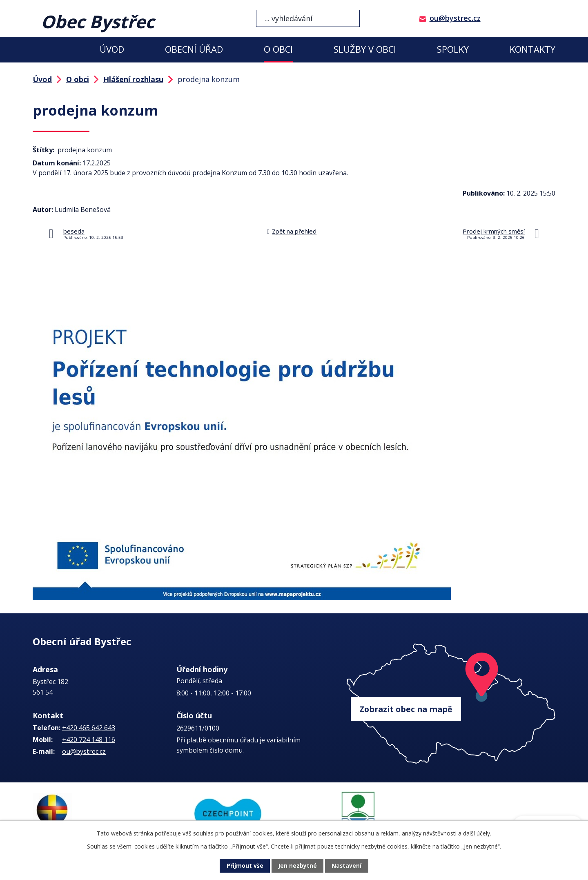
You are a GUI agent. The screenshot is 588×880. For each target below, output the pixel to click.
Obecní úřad (194, 49)
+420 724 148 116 (89, 740)
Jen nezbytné (297, 866)
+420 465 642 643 (89, 728)
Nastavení (347, 866)
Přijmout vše (245, 866)
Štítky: (43, 150)
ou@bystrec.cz (455, 18)
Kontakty (532, 49)
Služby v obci (365, 49)
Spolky (453, 49)
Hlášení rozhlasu (133, 79)
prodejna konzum (85, 150)
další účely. (477, 833)
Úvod (112, 49)
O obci (278, 49)
